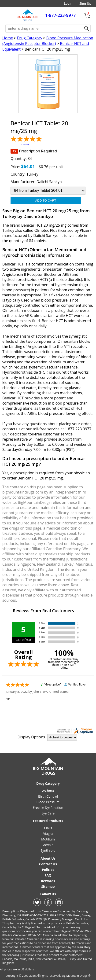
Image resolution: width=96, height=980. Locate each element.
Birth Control (48, 796)
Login (68, 3)
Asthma (48, 791)
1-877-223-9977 (61, 15)
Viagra (48, 834)
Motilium (48, 839)
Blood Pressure (48, 802)
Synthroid (48, 850)
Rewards (48, 881)
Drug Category (30, 38)
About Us (48, 858)
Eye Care (48, 813)
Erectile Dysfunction (48, 808)
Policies (48, 870)
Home (8, 38)
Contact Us (48, 864)
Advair (48, 845)
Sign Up (85, 3)
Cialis (48, 828)
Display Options (31, 737)
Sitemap (48, 886)
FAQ (48, 875)
